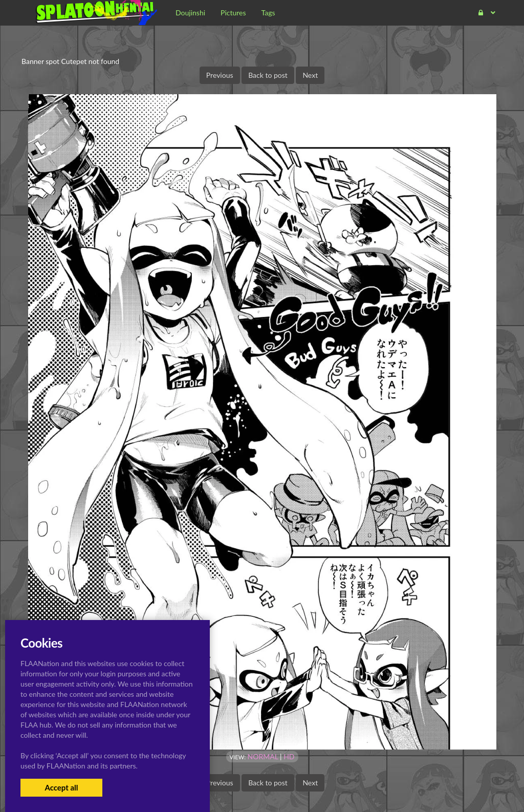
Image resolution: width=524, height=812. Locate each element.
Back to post (268, 75)
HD (289, 756)
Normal (263, 756)
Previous (220, 75)
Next (310, 75)
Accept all (61, 787)
